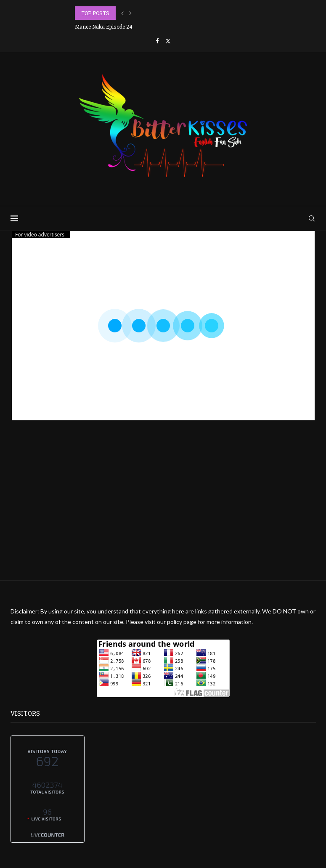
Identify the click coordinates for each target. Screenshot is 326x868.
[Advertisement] (163, 521)
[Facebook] (157, 41)
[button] (122, 13)
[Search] (312, 218)
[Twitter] (168, 41)
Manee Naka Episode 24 (104, 27)
